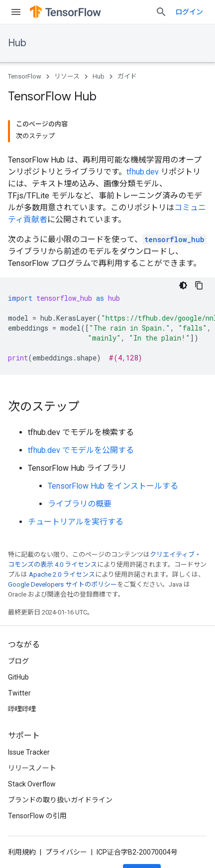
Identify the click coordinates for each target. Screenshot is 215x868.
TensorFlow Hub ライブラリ (77, 468)
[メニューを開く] (16, 12)
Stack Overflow (32, 784)
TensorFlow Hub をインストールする (113, 486)
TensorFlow (25, 76)
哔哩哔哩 (22, 709)
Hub (17, 43)
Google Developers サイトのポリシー (62, 584)
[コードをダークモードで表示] (183, 285)
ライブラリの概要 (80, 504)
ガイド (127, 76)
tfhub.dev (143, 172)
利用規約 (22, 852)
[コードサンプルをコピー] (199, 285)
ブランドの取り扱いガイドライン (60, 800)
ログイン (189, 12)
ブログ (18, 661)
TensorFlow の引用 (37, 816)
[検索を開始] (161, 12)
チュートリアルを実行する (76, 522)
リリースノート (32, 768)
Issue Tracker (29, 752)
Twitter (19, 693)
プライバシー (66, 852)
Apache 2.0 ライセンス (62, 574)
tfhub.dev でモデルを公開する (81, 450)
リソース (67, 76)
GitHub (18, 677)
